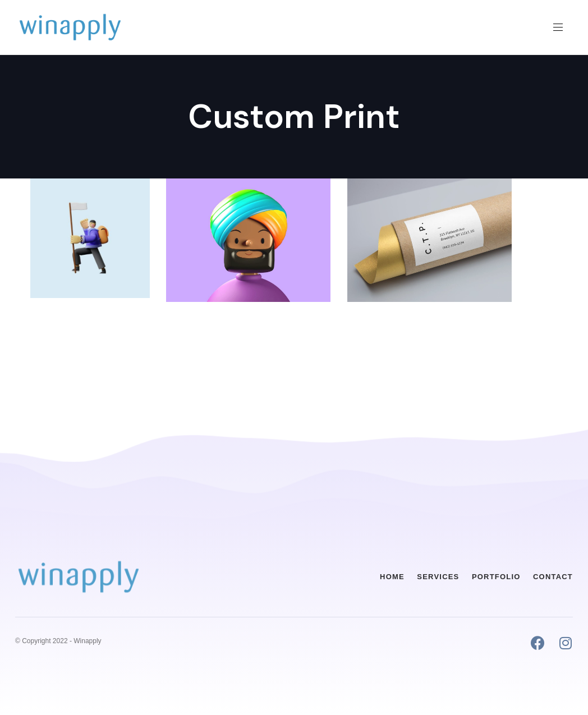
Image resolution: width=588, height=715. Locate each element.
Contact (553, 577)
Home (392, 577)
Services (438, 577)
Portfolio (496, 577)
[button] (562, 27)
